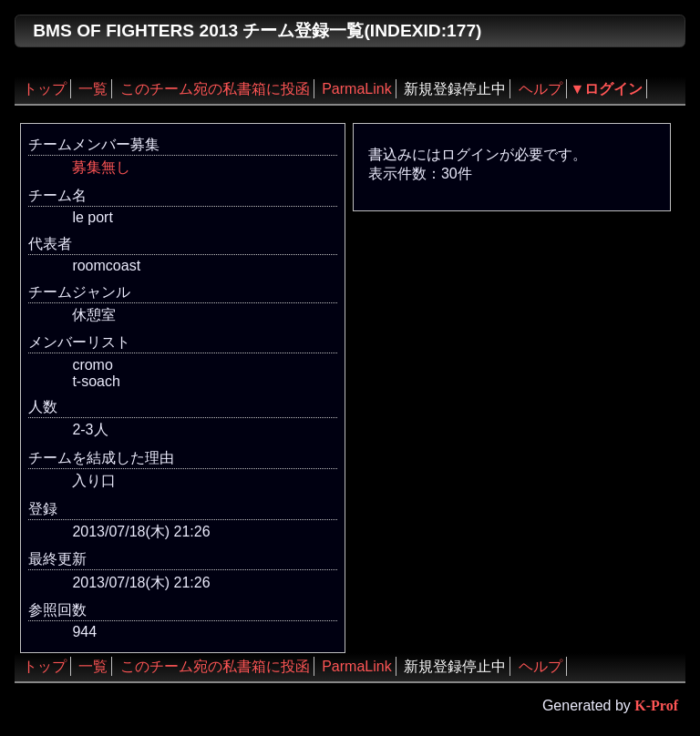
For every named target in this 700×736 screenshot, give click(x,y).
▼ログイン (607, 89)
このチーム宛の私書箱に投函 (215, 89)
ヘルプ (540, 89)
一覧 (93, 89)
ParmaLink (356, 89)
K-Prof (656, 705)
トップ (45, 89)
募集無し (101, 167)
